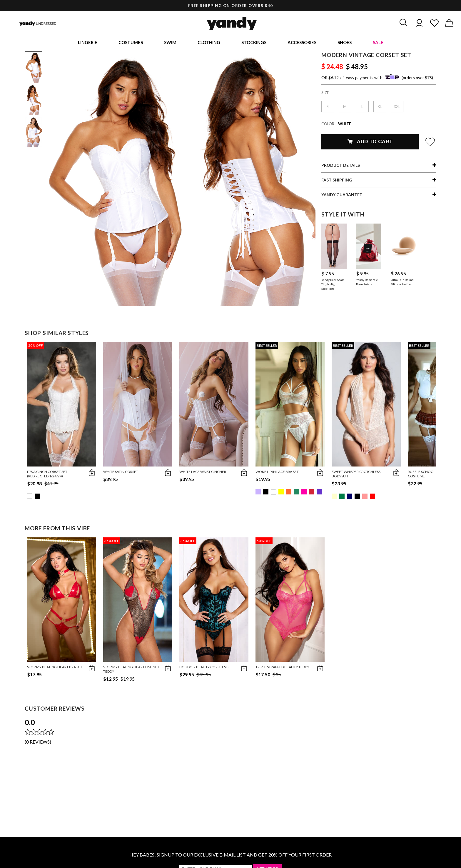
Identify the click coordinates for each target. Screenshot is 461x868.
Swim (170, 43)
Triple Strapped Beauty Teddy (282, 668)
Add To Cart (370, 143)
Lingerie (88, 43)
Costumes (131, 43)
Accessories (302, 43)
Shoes (345, 43)
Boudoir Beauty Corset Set (205, 668)
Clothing (209, 43)
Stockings (254, 43)
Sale (378, 43)
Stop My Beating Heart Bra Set (55, 668)
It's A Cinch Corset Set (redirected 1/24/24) (47, 475)
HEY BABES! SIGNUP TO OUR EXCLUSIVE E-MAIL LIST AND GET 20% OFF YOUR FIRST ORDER (230, 855)
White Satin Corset (121, 473)
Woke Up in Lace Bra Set (277, 473)
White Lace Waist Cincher (203, 473)
